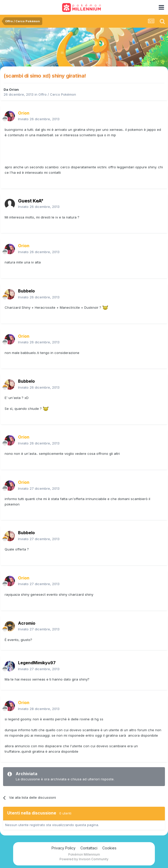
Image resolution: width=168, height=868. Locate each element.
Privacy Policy (64, 848)
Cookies (109, 848)
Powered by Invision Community (84, 859)
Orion (14, 89)
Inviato (39, 119)
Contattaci (89, 848)
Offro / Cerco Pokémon (57, 94)
